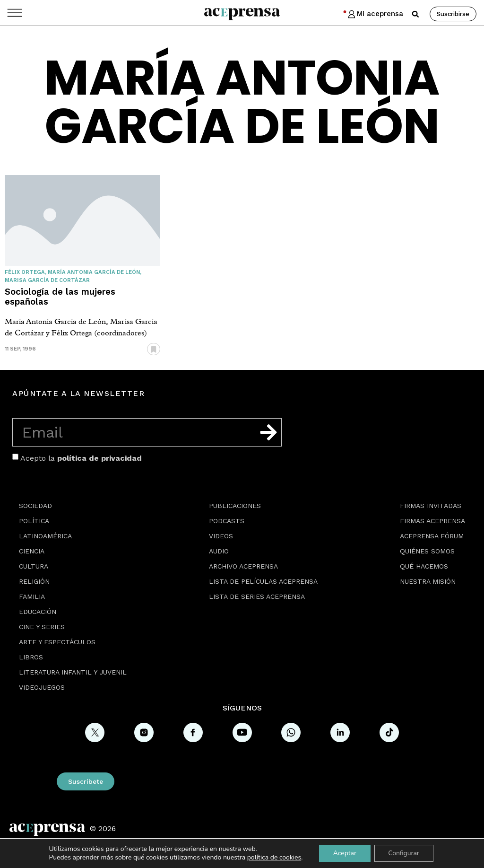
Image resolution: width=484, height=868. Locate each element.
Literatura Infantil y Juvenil (73, 672)
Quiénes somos (427, 551)
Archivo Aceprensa (243, 566)
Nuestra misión (428, 581)
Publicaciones (235, 506)
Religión (34, 581)
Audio (219, 551)
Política (34, 521)
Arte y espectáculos (57, 642)
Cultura (34, 566)
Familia (32, 596)
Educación (38, 612)
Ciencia (32, 551)
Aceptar (344, 853)
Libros (31, 657)
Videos (221, 536)
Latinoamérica (45, 536)
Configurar (404, 853)
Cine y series (42, 627)
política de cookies (274, 857)
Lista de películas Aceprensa (263, 581)
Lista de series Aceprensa (257, 596)
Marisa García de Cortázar (47, 280)
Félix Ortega (25, 272)
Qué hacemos (424, 566)
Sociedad (35, 506)
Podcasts (227, 521)
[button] (415, 14)
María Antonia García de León (94, 272)
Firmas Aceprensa (432, 521)
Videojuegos (42, 687)
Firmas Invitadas (431, 506)
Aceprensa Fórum (432, 536)
